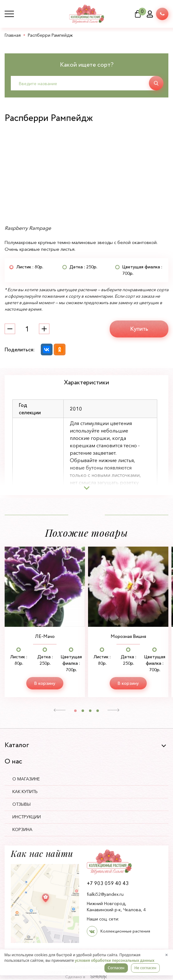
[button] (60, 711)
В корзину (45, 684)
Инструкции (28, 817)
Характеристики (86, 383)
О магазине (28, 779)
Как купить (27, 792)
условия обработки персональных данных (114, 960)
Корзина (24, 830)
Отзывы (23, 805)
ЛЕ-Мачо (45, 637)
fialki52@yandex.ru (105, 895)
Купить (139, 329)
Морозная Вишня (128, 637)
